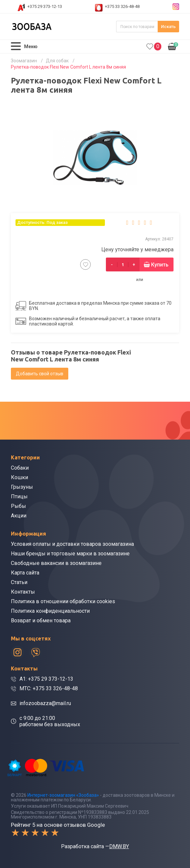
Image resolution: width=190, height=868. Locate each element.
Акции (19, 516)
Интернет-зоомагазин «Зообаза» (63, 795)
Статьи (19, 582)
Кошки (19, 477)
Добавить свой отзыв (40, 374)
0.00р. (173, 46)
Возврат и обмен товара (41, 620)
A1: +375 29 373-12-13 (46, 679)
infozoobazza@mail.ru (45, 703)
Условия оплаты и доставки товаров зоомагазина (72, 544)
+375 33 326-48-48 (122, 6)
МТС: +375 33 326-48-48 (49, 688)
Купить (160, 265)
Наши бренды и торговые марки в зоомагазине (70, 554)
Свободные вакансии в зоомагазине (56, 563)
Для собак (57, 61)
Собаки (20, 468)
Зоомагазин (24, 61)
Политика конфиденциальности (50, 611)
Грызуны (22, 487)
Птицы (19, 496)
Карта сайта (25, 573)
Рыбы (18, 506)
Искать (168, 27)
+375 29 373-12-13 (45, 6)
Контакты (23, 592)
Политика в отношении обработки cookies (63, 601)
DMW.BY (119, 846)
